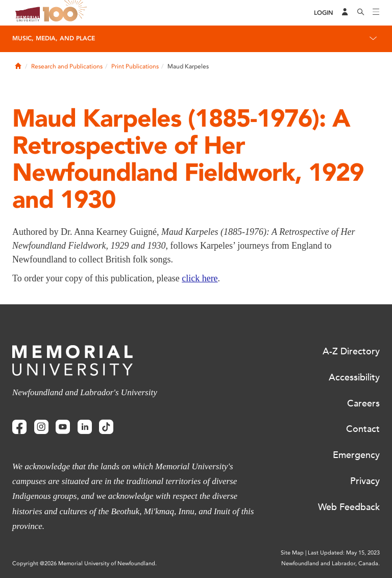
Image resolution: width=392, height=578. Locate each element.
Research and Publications (67, 66)
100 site (66, 13)
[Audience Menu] (345, 13)
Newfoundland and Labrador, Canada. (330, 563)
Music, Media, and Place (54, 38)
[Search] (361, 13)
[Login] (324, 13)
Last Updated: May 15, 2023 (344, 553)
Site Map (292, 553)
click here (200, 278)
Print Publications (135, 66)
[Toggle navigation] (376, 13)
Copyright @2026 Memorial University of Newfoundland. (84, 563)
